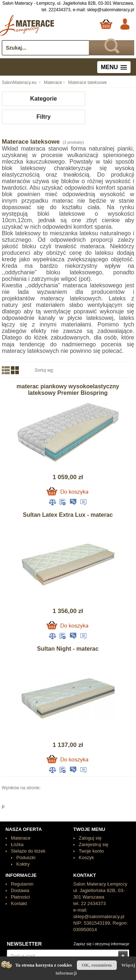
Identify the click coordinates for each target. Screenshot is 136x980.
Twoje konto (91, 851)
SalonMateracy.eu (19, 83)
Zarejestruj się (94, 844)
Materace (53, 83)
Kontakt (19, 903)
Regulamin (22, 884)
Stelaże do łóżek (28, 851)
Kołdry (23, 864)
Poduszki (26, 857)
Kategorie (44, 99)
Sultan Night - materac (68, 649)
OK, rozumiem (97, 965)
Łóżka (17, 844)
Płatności (20, 897)
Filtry (43, 117)
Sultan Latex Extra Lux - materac (68, 515)
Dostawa (20, 890)
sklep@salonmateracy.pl (111, 10)
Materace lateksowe (88, 83)
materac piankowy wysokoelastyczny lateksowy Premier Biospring (68, 390)
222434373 (59, 10)
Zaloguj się (90, 838)
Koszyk (86, 857)
